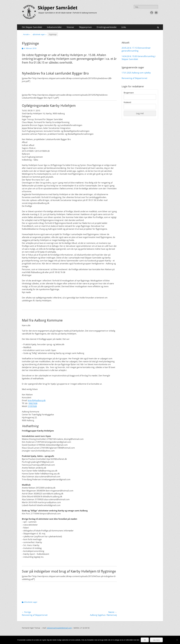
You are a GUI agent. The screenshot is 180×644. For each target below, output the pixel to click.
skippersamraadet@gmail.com (59, 628)
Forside (27, 34)
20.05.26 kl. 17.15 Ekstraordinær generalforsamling (136, 49)
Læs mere (156, 640)
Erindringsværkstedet (107, 27)
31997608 (32, 406)
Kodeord (127, 102)
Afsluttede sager (40, 34)
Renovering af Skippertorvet (134, 78)
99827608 (33, 403)
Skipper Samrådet (58, 8)
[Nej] (177, 640)
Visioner (70, 27)
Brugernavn (129, 93)
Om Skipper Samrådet (32, 27)
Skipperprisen (85, 27)
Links (124, 27)
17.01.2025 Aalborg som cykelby (136, 73)
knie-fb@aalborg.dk (37, 400)
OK (145, 640)
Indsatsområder (54, 27)
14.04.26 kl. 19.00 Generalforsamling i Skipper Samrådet (139, 58)
